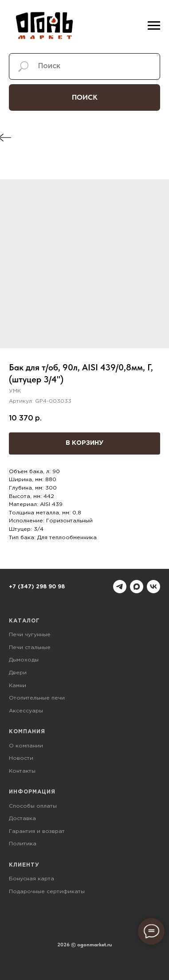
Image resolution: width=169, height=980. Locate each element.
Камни (18, 686)
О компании (26, 746)
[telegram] (120, 587)
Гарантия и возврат (37, 831)
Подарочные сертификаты (47, 892)
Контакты (22, 771)
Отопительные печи (37, 698)
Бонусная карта (31, 879)
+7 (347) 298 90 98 (37, 587)
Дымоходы (24, 660)
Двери (18, 673)
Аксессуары (26, 711)
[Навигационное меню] (154, 26)
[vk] (153, 587)
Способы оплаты (33, 806)
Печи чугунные (30, 635)
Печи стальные (30, 647)
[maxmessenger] (137, 587)
